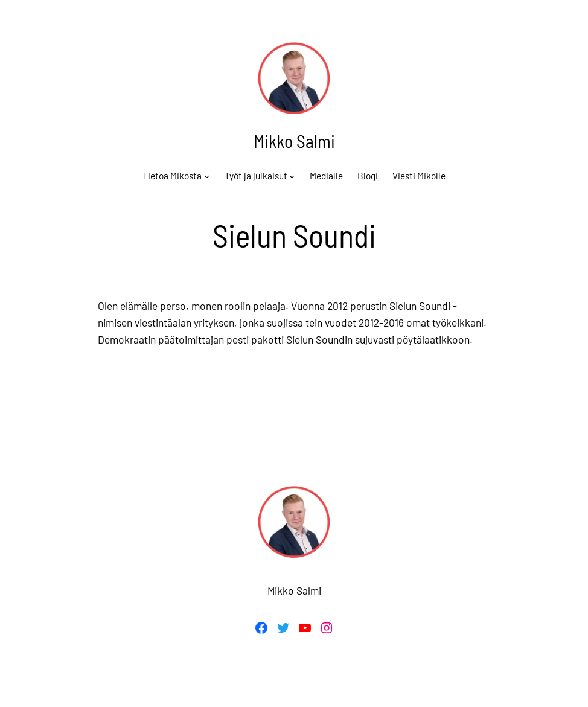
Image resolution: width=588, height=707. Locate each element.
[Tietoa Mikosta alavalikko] (207, 175)
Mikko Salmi (294, 141)
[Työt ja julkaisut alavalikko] (292, 175)
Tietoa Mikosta (172, 176)
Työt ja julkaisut (256, 176)
